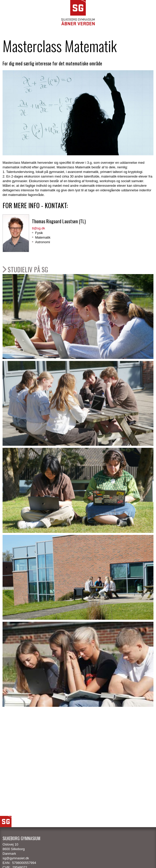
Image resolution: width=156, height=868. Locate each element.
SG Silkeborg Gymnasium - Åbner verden (78, 13)
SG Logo (6, 822)
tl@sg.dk (38, 228)
